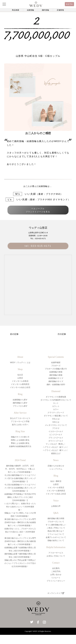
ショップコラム (56, 469)
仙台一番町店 (56, 481)
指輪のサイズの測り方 (20, 437)
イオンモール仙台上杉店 (20, 387)
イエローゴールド (56, 431)
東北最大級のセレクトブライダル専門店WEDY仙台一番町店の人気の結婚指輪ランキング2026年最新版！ (20, 522)
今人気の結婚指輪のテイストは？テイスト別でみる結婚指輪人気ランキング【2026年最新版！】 (20, 488)
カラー (56, 409)
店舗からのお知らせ (56, 466)
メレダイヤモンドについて (56, 425)
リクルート (56, 578)
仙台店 (20, 375)
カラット (56, 406)
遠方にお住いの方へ (20, 425)
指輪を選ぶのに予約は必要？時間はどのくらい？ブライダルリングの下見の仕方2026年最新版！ (20, 563)
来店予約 (69, 4)
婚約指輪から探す (20, 403)
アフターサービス (56, 553)
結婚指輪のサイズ (56, 378)
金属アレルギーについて (56, 537)
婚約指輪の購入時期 (56, 518)
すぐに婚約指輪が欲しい (56, 525)
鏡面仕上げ (56, 453)
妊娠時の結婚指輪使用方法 (20, 446)
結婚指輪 (31, 10)
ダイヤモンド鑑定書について (56, 416)
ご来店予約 (56, 571)
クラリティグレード (56, 413)
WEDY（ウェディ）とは (20, 362)
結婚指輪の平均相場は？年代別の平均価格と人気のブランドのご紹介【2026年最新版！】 (20, 497)
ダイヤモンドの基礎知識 (56, 397)
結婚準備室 (56, 362)
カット (56, 403)
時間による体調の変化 (20, 440)
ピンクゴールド (56, 435)
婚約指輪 (46, 10)
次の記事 (62, 334)
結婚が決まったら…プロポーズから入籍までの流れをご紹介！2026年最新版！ (20, 532)
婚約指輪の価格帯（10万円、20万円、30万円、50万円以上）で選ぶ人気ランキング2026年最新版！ (20, 469)
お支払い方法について (56, 556)
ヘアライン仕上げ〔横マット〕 (56, 450)
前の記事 (14, 334)
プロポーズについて (56, 522)
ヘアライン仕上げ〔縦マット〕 (56, 447)
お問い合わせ (56, 575)
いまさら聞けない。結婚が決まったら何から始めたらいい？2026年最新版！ (20, 507)
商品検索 (16, 10)
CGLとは (56, 419)
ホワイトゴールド (56, 441)
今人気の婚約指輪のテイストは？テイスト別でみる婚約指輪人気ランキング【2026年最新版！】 (20, 478)
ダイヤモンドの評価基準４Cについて (56, 400)
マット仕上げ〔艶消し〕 (56, 444)
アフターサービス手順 (20, 421)
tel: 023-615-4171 (38, 246)
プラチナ (56, 428)
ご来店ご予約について (56, 528)
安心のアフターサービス (20, 418)
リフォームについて (56, 534)
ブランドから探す (20, 406)
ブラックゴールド (56, 438)
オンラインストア (56, 593)
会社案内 (56, 568)
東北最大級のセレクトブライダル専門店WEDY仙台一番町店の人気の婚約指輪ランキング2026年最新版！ (20, 541)
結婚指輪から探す (20, 400)
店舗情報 (60, 10)
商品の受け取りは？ (56, 531)
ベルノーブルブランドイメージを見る (38, 210)
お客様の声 (56, 506)
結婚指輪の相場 (56, 372)
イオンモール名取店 (20, 381)
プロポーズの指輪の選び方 (56, 369)
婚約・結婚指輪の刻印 (56, 384)
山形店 (20, 378)
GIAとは (56, 422)
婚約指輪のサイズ (56, 381)
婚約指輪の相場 (56, 375)
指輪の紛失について (56, 540)
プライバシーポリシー (56, 581)
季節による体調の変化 (20, 443)
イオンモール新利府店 (20, 384)
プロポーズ (56, 366)
